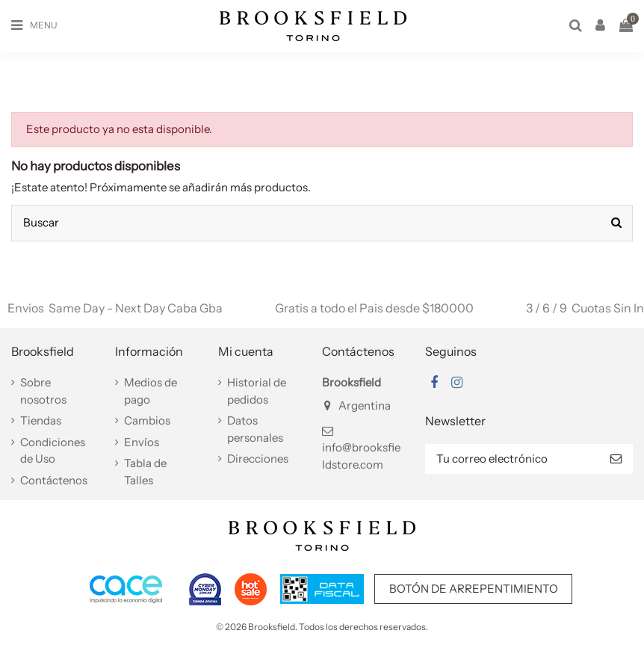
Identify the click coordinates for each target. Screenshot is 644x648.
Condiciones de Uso (53, 451)
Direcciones (258, 459)
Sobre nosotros (43, 391)
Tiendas (41, 420)
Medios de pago (151, 391)
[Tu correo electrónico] (512, 459)
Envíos (142, 442)
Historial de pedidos (257, 391)
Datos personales (255, 429)
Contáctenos (54, 480)
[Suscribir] (616, 459)
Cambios (147, 420)
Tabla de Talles (145, 472)
